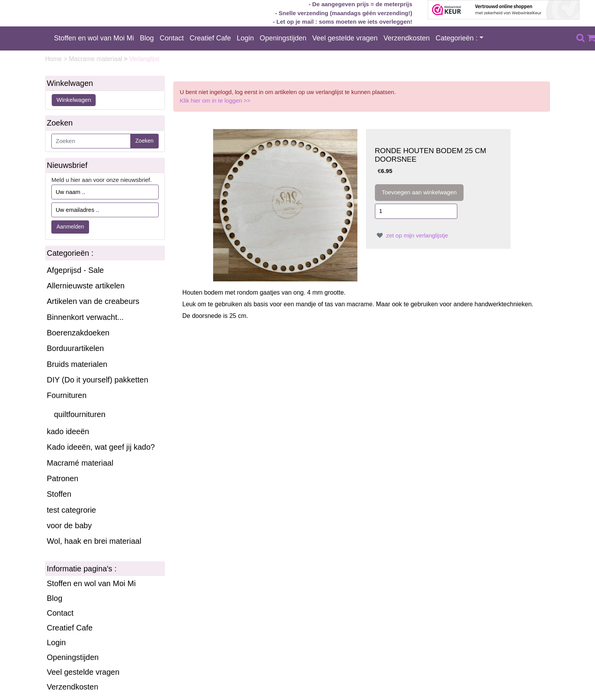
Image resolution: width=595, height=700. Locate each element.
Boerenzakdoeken (78, 333)
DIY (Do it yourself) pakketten (97, 380)
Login (245, 38)
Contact (172, 38)
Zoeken (144, 141)
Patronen (62, 478)
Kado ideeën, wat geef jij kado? (101, 447)
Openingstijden (283, 38)
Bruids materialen (77, 364)
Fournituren (66, 395)
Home (54, 59)
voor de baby (69, 525)
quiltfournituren (80, 414)
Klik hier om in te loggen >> (215, 100)
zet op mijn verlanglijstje (411, 235)
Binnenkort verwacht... (85, 317)
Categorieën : (457, 38)
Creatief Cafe (210, 38)
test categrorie (71, 510)
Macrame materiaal (96, 59)
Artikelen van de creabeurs (93, 301)
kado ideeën (68, 431)
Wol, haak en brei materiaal (94, 541)
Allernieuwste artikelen (86, 286)
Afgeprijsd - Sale (75, 270)
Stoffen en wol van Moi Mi (94, 38)
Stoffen (59, 494)
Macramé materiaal (80, 463)
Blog (147, 38)
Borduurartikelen (75, 348)
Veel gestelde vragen (345, 38)
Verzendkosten (407, 38)
